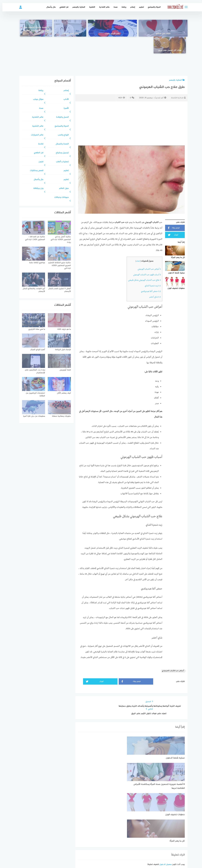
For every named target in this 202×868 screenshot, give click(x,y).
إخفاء (136, 244)
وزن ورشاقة (36, 172)
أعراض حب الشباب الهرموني (147, 252)
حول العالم (62, 172)
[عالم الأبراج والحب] (135, 28)
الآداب (64, 83)
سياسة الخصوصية (96, 831)
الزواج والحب (61, 118)
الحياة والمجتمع (152, 7)
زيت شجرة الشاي (150, 269)
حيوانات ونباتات (59, 181)
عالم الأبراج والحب (135, 34)
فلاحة (38, 127)
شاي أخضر (153, 280)
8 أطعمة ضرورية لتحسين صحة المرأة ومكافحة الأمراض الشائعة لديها (67, 31)
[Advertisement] (101, 46)
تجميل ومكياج (60, 136)
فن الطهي (62, 7)
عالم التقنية (35, 109)
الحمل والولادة (60, 100)
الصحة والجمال (60, 127)
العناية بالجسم (76, 7)
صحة (113, 7)
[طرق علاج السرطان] (101, 28)
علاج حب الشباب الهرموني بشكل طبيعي (142, 263)
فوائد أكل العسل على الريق (33, 34)
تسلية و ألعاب (60, 145)
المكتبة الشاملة (175, 81)
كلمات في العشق (169, 34)
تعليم (139, 7)
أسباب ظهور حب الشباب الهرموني (145, 258)
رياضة (121, 7)
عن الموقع (112, 831)
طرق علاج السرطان (101, 34)
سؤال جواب (36, 83)
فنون (39, 145)
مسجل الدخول (163, 795)
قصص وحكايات (34, 154)
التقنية (90, 7)
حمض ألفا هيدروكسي (148, 275)
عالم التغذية (102, 7)
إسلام (130, 7)
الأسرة (64, 92)
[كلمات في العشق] (169, 28)
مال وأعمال (49, 7)
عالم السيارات (35, 118)
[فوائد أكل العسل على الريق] (33, 28)
